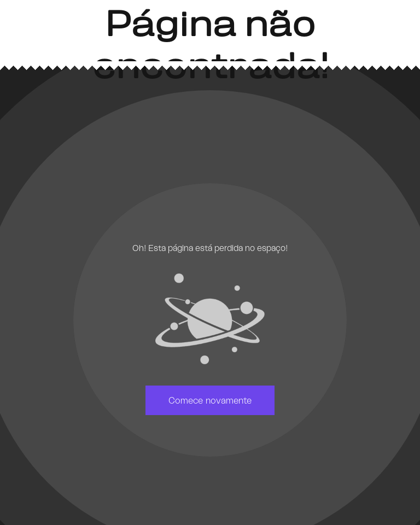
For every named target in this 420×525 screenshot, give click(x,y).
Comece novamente (210, 400)
